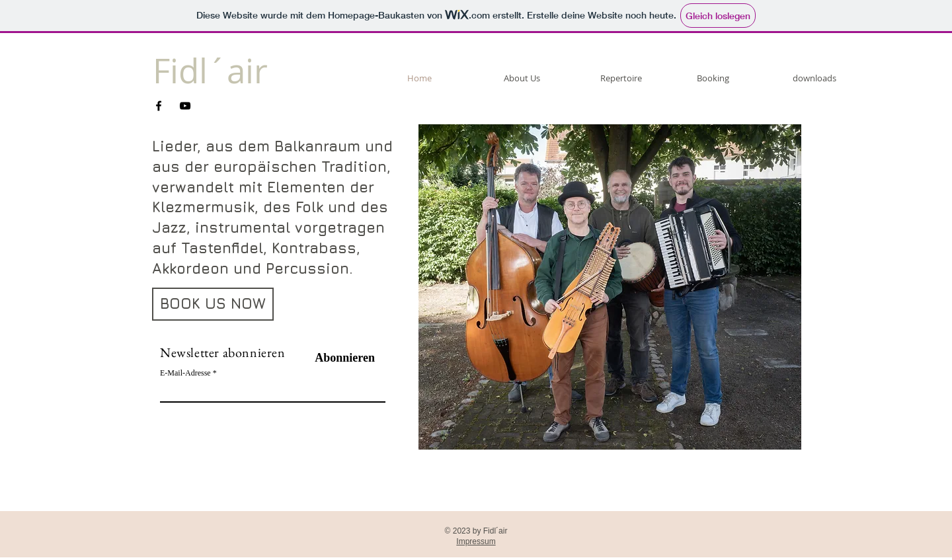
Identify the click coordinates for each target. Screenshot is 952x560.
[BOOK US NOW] (213, 304)
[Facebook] (159, 106)
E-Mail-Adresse (185, 373)
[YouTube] (185, 106)
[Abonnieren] (341, 359)
